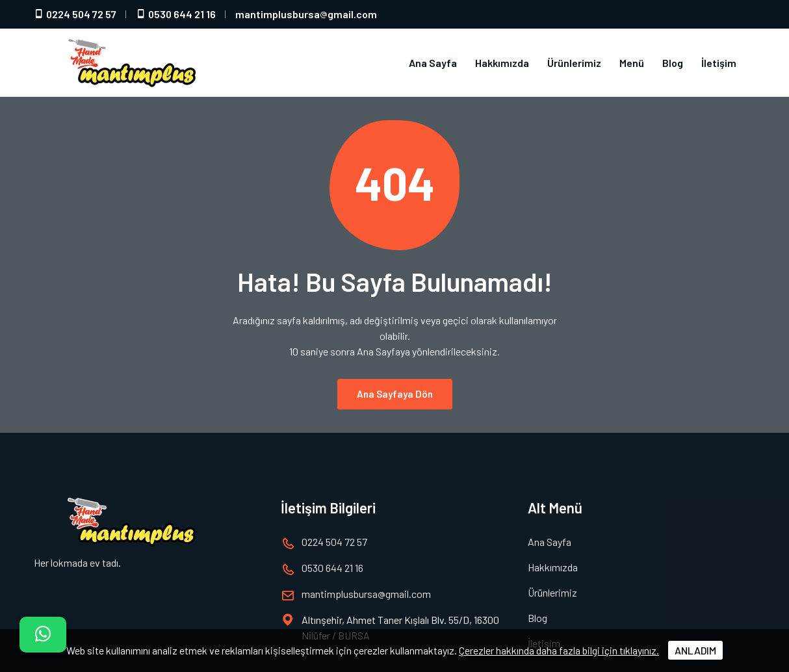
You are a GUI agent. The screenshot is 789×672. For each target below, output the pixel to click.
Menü (632, 63)
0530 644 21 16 (176, 14)
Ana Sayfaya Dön (395, 394)
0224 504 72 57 (75, 14)
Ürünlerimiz (574, 63)
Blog (673, 63)
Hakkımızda (502, 63)
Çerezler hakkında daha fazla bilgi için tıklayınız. (559, 650)
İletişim (719, 63)
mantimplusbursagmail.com (306, 14)
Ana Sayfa (433, 63)
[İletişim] (43, 635)
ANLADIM (695, 650)
